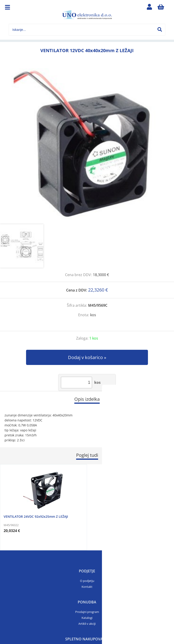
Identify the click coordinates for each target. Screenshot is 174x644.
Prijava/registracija (150, 8)
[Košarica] (161, 8)
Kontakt (87, 587)
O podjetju (87, 581)
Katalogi (87, 618)
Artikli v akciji (87, 624)
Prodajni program (87, 612)
